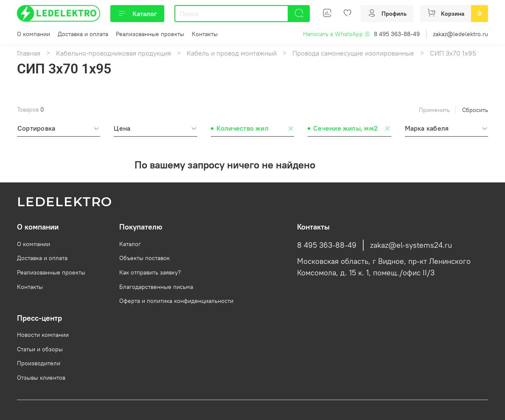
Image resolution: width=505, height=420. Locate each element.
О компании (34, 34)
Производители (39, 363)
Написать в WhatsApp (337, 34)
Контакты (205, 34)
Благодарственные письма (156, 287)
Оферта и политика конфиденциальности (176, 301)
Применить (434, 110)
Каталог (137, 14)
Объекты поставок (144, 258)
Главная (29, 53)
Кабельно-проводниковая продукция (114, 53)
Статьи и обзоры (40, 349)
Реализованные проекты (150, 34)
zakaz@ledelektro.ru (460, 34)
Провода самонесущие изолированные (353, 53)
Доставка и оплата (83, 34)
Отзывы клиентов (41, 378)
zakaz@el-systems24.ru (411, 245)
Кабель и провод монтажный (232, 53)
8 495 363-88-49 (397, 34)
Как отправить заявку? (150, 272)
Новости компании (43, 335)
